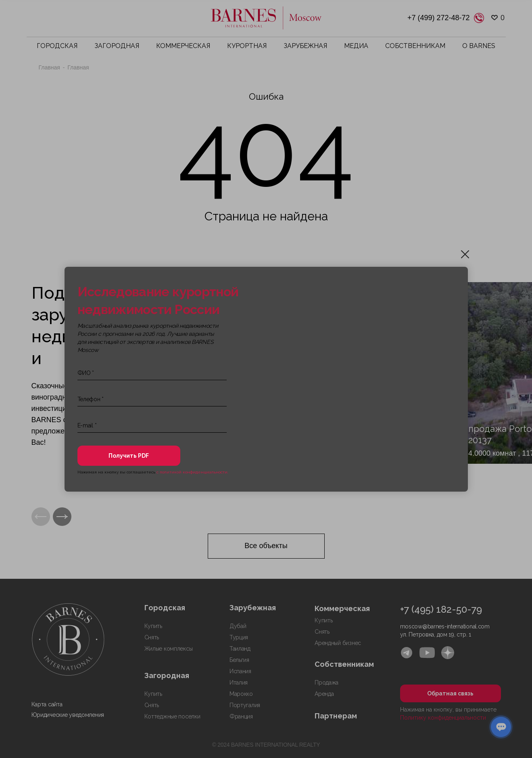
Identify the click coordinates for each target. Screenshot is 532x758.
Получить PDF (129, 456)
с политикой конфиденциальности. (192, 472)
